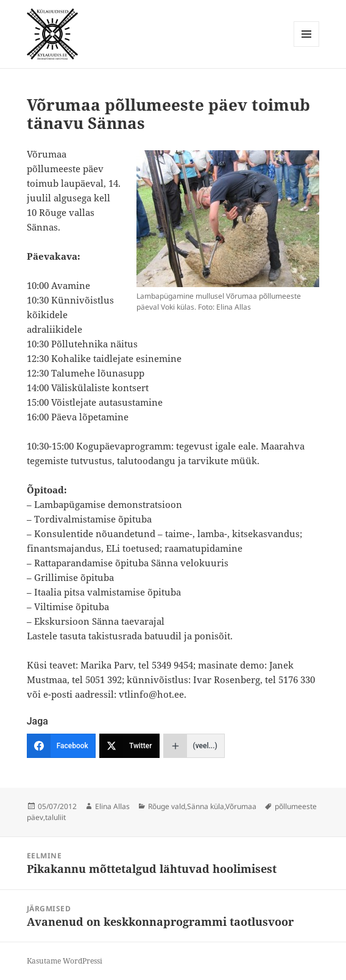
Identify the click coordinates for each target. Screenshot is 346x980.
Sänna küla (206, 806)
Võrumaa (241, 806)
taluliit (55, 817)
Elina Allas (112, 806)
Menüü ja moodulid (307, 47)
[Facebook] (61, 746)
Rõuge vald (167, 806)
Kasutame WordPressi (65, 961)
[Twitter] (129, 746)
